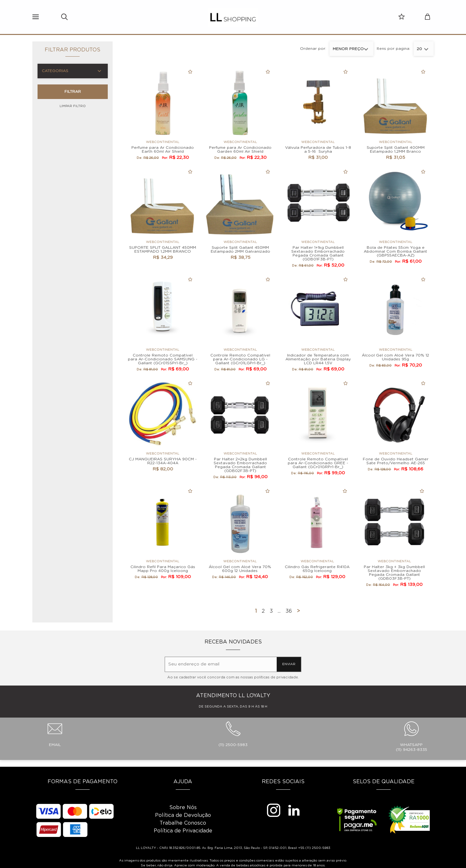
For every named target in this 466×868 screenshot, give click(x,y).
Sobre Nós (183, 808)
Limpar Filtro (73, 106)
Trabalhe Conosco (183, 823)
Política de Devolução (183, 815)
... (279, 611)
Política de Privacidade (183, 831)
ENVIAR (289, 664)
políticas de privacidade (276, 677)
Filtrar (73, 92)
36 (289, 611)
